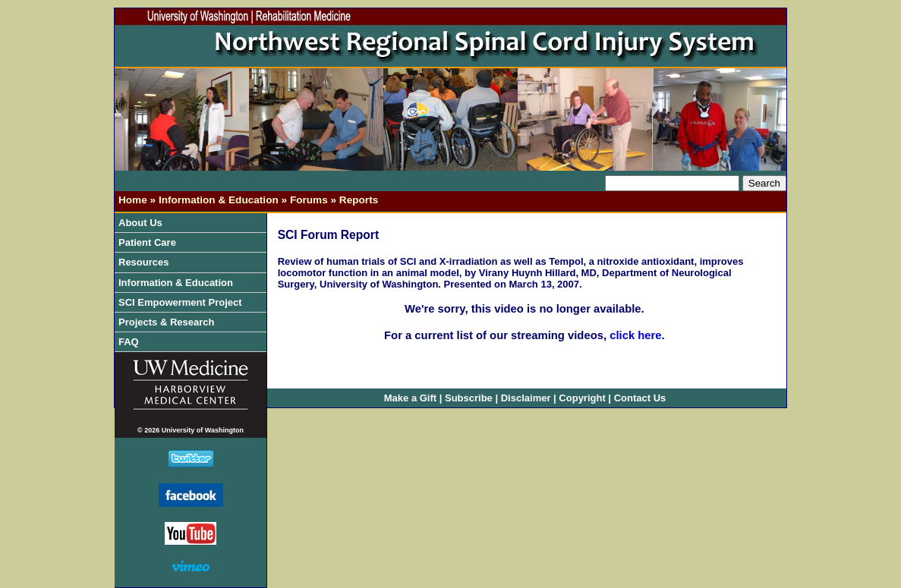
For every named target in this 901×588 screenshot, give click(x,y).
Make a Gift (410, 398)
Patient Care (151, 242)
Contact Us (640, 398)
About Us (144, 223)
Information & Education (219, 200)
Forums (309, 200)
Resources (147, 262)
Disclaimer (526, 398)
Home (133, 200)
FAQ (129, 342)
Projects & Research (170, 322)
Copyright (582, 398)
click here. (636, 335)
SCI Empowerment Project (184, 302)
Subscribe (469, 398)
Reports (359, 200)
